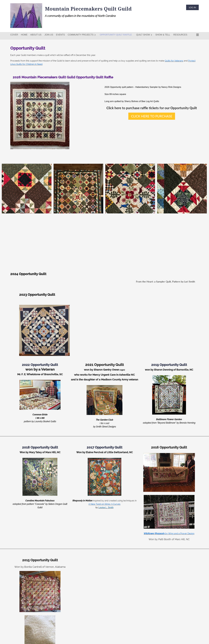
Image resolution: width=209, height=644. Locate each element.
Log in (192, 7)
